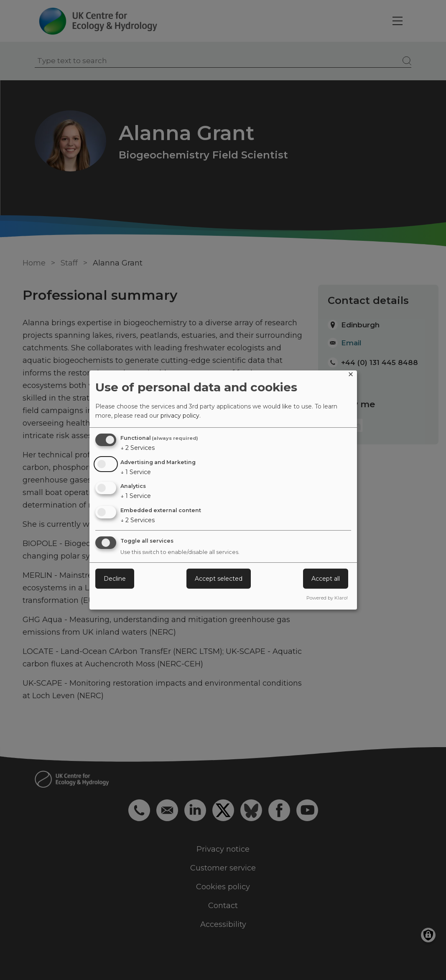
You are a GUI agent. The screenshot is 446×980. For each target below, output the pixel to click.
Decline (115, 579)
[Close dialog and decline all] (351, 376)
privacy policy (180, 416)
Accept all (326, 579)
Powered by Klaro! (327, 598)
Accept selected (219, 579)
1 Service (136, 472)
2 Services (138, 448)
